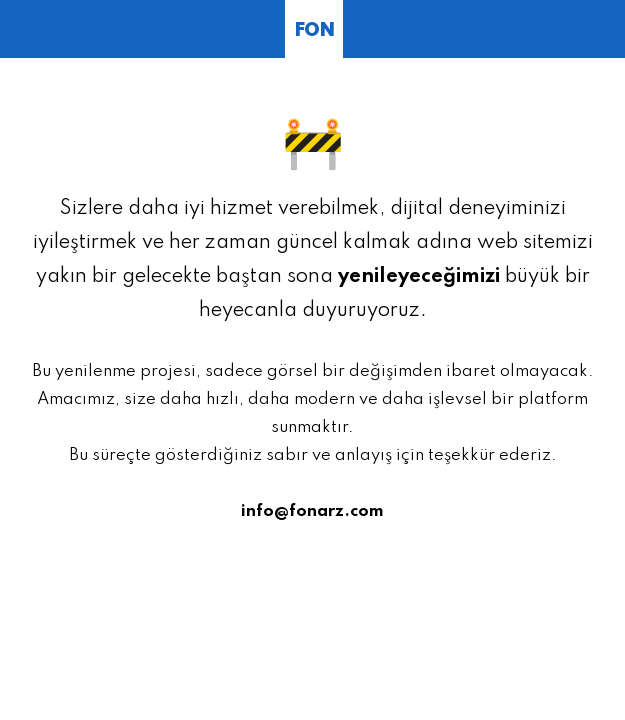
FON (314, 30)
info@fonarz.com (312, 511)
